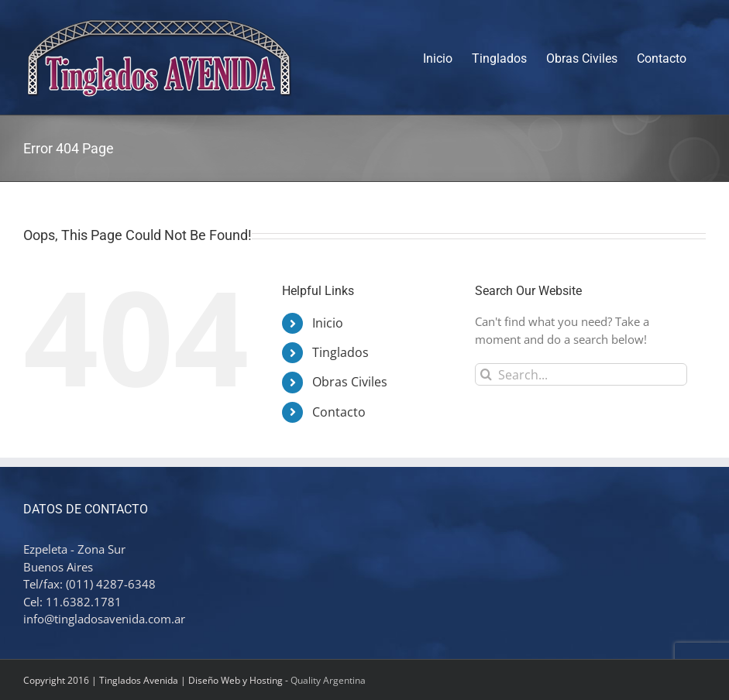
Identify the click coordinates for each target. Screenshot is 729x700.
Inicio (328, 323)
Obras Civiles (350, 382)
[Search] (486, 374)
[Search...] (581, 374)
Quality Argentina (328, 680)
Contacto (339, 412)
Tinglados (340, 352)
